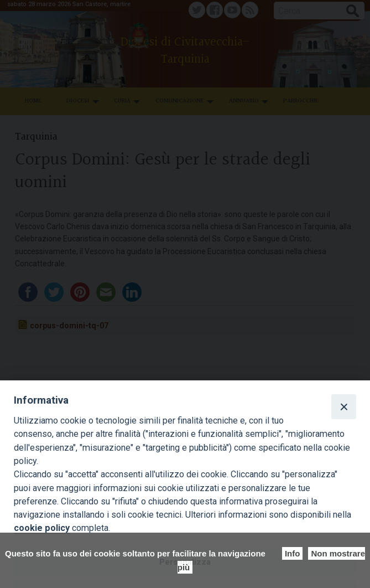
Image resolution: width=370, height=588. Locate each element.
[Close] (343, 406)
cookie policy (42, 528)
